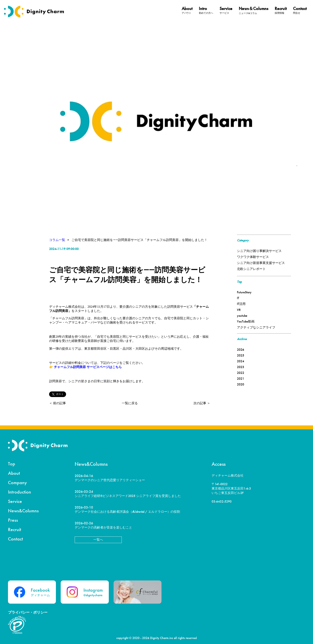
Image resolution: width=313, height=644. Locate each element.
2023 (241, 367)
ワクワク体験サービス (253, 257)
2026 (241, 350)
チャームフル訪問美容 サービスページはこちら (88, 367)
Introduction (20, 492)
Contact (15, 539)
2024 (241, 361)
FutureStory (244, 292)
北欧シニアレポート (251, 269)
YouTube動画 (246, 321)
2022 (241, 373)
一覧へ (98, 540)
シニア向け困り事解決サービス (259, 251)
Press (13, 520)
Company (17, 482)
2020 (241, 384)
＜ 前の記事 (57, 403)
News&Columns (23, 511)
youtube (242, 316)
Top (12, 464)
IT (238, 298)
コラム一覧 (57, 240)
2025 (241, 355)
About (14, 473)
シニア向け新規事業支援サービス (261, 263)
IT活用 (241, 304)
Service (15, 501)
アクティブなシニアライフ (256, 327)
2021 (241, 379)
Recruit (15, 529)
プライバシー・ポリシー (28, 612)
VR (239, 310)
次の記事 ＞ (202, 403)
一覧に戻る (130, 403)
